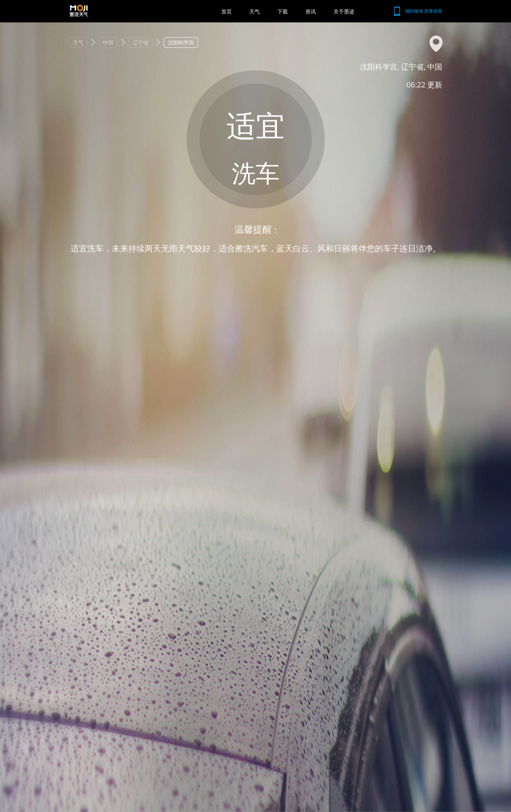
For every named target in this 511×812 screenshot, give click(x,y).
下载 (283, 11)
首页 (227, 11)
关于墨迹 (344, 11)
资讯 (311, 11)
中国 (108, 42)
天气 (255, 11)
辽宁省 (141, 42)
